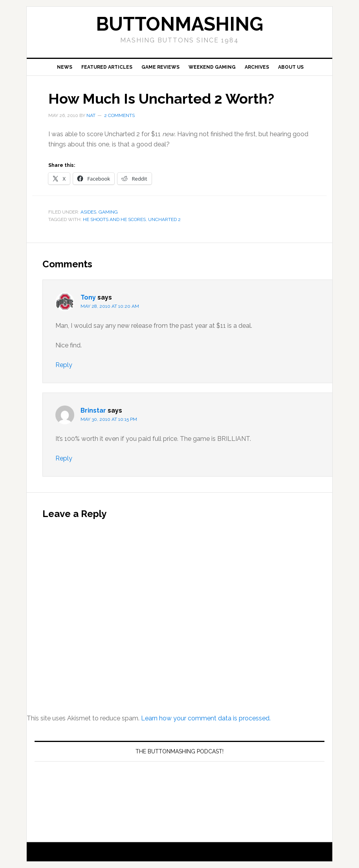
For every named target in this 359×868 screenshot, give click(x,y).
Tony (88, 297)
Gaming (108, 212)
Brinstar (93, 410)
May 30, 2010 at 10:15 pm (109, 419)
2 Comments (119, 115)
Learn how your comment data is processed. (206, 718)
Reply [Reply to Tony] (64, 365)
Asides (88, 212)
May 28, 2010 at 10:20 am (110, 306)
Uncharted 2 (164, 219)
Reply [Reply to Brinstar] (64, 458)
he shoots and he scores (114, 219)
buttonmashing (179, 24)
